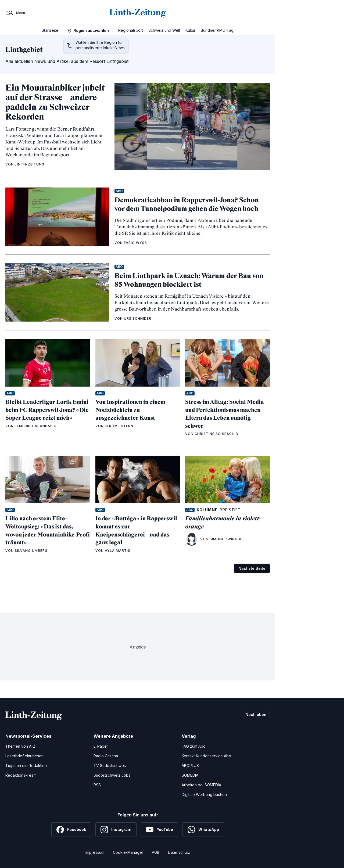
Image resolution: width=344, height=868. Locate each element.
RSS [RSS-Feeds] (97, 785)
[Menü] (15, 13)
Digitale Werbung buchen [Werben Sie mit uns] (204, 795)
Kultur (190, 30)
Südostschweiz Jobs (112, 775)
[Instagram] (116, 830)
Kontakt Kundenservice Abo (206, 756)
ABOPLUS (190, 766)
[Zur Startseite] (138, 13)
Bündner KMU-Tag (217, 30)
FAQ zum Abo (194, 746)
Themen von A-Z (20, 746)
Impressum (95, 852)
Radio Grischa (106, 756)
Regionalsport (131, 30)
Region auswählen (91, 30)
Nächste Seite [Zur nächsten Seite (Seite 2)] (252, 568)
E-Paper (101, 746)
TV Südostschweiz (110, 766)
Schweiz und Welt (164, 30)
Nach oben (256, 714)
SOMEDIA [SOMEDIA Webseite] (190, 775)
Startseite (50, 30)
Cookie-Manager (128, 852)
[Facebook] (71, 830)
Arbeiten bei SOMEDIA (201, 785)
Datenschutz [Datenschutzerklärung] (179, 852)
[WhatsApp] (203, 830)
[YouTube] (160, 830)
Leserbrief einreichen (24, 756)
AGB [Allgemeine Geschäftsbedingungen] (156, 852)
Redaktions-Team (21, 775)
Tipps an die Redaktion (26, 766)
